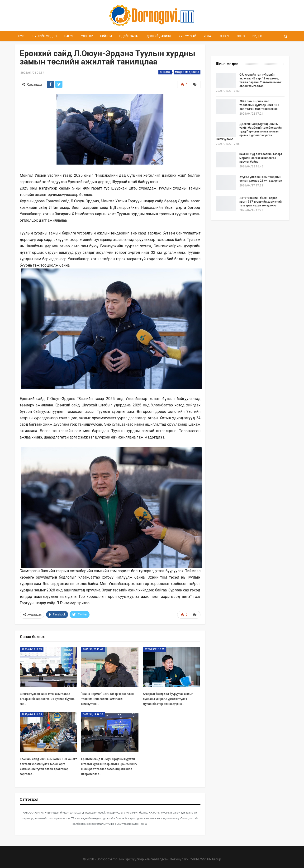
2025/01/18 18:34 (93, 714)
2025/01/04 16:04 (32, 714)
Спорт (225, 36)
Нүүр (22, 36)
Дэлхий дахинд (159, 36)
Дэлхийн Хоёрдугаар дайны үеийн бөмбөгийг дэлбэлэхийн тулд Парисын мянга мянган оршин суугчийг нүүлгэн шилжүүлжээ (249, 132)
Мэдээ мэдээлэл (187, 72)
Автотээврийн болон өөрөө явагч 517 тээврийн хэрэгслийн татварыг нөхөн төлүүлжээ (261, 202)
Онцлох (165, 72)
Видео (257, 36)
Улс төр (87, 36)
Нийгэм (106, 36)
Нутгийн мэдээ (45, 36)
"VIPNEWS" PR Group (206, 858)
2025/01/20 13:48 (93, 649)
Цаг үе (69, 36)
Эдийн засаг (129, 36)
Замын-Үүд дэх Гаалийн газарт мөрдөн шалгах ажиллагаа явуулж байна (261, 158)
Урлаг (208, 36)
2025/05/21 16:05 (154, 649)
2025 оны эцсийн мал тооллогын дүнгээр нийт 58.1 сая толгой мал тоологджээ (259, 105)
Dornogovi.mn (107, 858)
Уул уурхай (187, 36)
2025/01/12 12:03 (32, 649)
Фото (241, 36)
